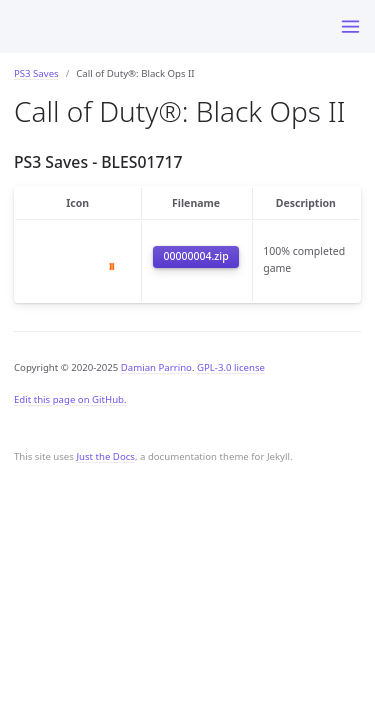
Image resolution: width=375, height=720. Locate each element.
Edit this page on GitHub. (70, 399)
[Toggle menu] (350, 26)
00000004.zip (195, 256)
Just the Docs (105, 456)
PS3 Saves (36, 73)
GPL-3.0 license (231, 367)
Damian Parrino (156, 367)
